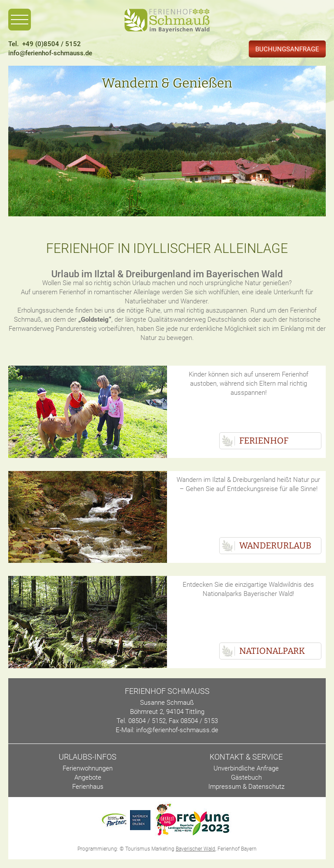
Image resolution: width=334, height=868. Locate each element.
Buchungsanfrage (287, 49)
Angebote (88, 777)
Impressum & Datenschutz (246, 787)
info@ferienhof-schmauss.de (50, 53)
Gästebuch (246, 777)
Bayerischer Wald (195, 849)
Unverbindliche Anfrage (246, 768)
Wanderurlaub (275, 545)
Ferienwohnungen (88, 768)
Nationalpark (272, 651)
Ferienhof (264, 441)
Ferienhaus (88, 787)
